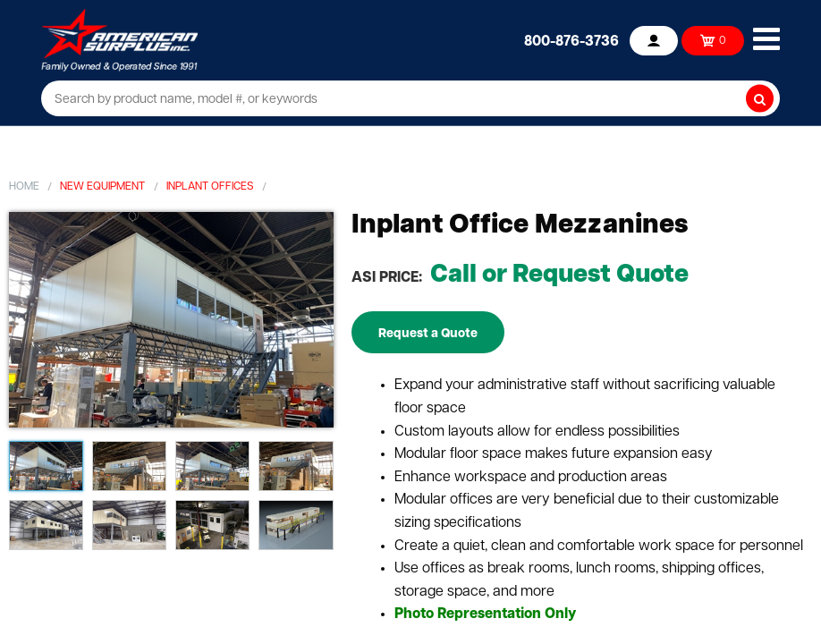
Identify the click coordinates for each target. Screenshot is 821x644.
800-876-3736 (571, 42)
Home (24, 187)
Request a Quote (428, 334)
